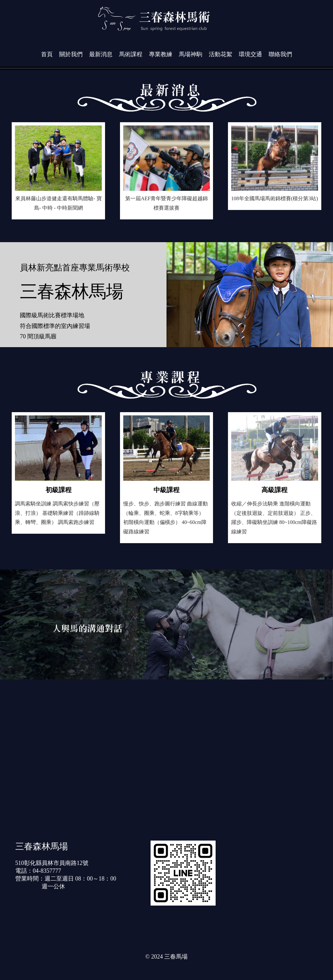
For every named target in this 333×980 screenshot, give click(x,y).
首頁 (47, 54)
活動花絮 (220, 54)
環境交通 (250, 54)
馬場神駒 (191, 54)
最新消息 (101, 54)
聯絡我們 (280, 54)
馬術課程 (131, 54)
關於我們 (71, 54)
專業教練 (161, 54)
